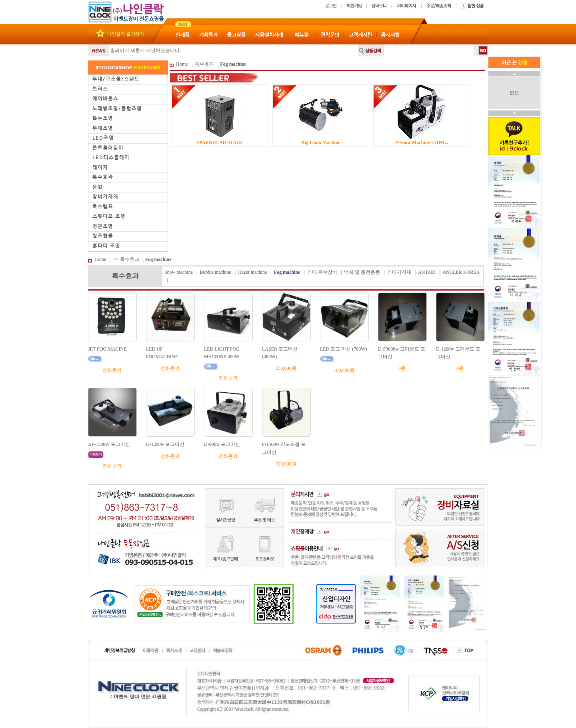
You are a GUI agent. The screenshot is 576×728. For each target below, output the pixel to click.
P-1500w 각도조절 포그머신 (284, 448)
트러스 (100, 89)
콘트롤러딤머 (108, 148)
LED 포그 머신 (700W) (344, 349)
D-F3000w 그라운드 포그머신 (402, 353)
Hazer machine (252, 272)
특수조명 (103, 118)
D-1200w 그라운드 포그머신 (458, 353)
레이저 (100, 167)
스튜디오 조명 (109, 216)
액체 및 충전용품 (362, 272)
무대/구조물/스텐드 (116, 79)
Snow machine (179, 272)
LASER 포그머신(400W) (280, 353)
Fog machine (233, 64)
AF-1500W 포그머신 (109, 444)
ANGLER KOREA (461, 272)
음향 (98, 187)
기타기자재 (399, 272)
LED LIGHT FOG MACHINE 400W (222, 353)
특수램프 (103, 207)
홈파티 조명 (106, 246)
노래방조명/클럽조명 (117, 108)
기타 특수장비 (322, 272)
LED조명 (103, 138)
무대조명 (103, 128)
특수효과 (103, 177)
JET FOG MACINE (107, 349)
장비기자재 (105, 197)
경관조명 (103, 226)
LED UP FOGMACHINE (162, 353)
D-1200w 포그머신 (165, 444)
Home (182, 64)
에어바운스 (105, 98)
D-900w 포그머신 (222, 444)
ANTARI (427, 272)
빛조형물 (103, 236)
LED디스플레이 (111, 157)
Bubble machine (215, 272)
